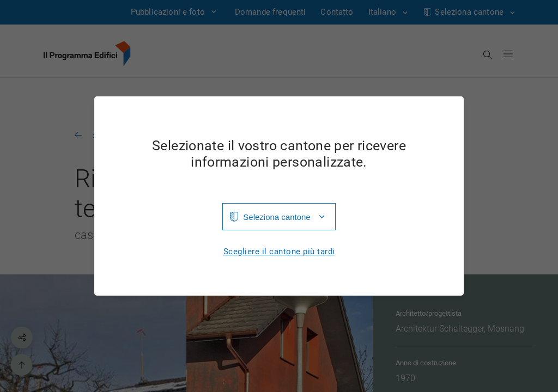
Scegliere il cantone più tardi (279, 252)
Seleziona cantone (277, 217)
